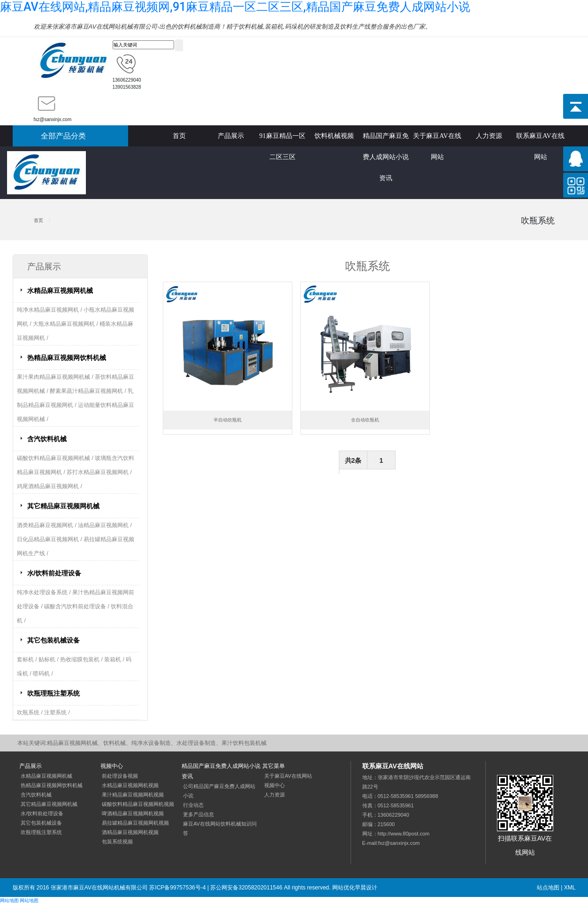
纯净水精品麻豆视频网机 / (50, 310)
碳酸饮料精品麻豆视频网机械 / (56, 458)
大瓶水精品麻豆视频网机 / (66, 324)
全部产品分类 (63, 136)
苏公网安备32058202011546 (246, 888)
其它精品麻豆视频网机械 (63, 506)
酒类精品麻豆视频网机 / (47, 525)
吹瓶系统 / (31, 712)
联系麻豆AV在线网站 (540, 139)
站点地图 (548, 888)
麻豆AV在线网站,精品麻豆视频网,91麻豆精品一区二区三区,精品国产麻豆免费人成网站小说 (235, 7)
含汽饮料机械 (47, 439)
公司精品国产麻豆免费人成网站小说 (219, 791)
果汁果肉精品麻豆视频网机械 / (56, 377)
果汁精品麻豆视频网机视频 (133, 795)
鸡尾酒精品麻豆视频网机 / (50, 486)
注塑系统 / (57, 712)
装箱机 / (115, 659)
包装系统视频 (117, 842)
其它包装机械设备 (53, 640)
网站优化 (344, 888)
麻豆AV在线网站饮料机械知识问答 (220, 828)
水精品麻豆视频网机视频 (130, 785)
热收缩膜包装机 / (82, 659)
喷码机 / (43, 674)
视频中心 (275, 785)
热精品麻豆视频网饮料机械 (67, 358)
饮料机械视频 (334, 136)
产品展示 (231, 136)
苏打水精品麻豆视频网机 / (99, 472)
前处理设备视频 (120, 776)
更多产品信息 (199, 814)
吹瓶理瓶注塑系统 (53, 693)
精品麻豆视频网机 (73, 61)
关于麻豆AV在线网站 (437, 139)
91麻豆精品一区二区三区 (283, 139)
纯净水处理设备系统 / (45, 592)
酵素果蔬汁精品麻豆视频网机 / (89, 391)
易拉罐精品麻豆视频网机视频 (135, 823)
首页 (179, 136)
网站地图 (9, 900)
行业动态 (193, 805)
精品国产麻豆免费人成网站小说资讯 (386, 139)
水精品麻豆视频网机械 (60, 291)
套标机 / (28, 659)
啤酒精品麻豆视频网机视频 (133, 813)
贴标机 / (49, 659)
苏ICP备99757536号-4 (177, 888)
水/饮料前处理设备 (54, 573)
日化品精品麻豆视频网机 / (50, 539)
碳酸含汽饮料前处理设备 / (77, 606)
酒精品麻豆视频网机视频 (130, 832)
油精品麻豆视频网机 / (105, 525)
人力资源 (489, 136)
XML (570, 888)
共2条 (353, 460)
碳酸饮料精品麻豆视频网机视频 (138, 804)
